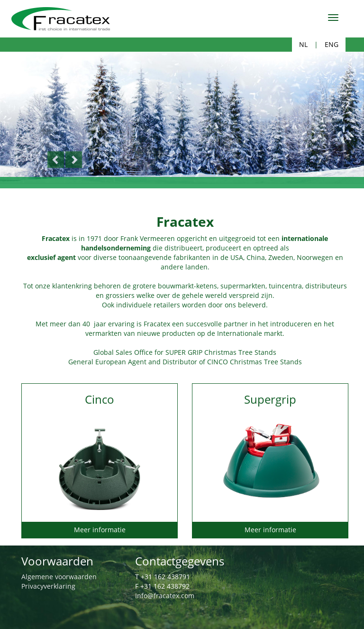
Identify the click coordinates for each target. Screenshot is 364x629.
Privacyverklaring (48, 586)
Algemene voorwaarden (59, 577)
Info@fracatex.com (165, 596)
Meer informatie (100, 530)
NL (303, 44)
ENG (332, 44)
